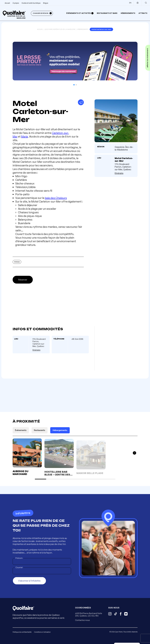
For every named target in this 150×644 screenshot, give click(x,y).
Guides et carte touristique (31, 3)
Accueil (7, 3)
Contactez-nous (82, 620)
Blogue (46, 3)
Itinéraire (119, 173)
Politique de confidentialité (22, 632)
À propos (16, 3)
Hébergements (128, 13)
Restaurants (40, 430)
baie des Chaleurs (56, 198)
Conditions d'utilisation (42, 632)
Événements (21, 430)
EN (130, 3)
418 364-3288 (77, 339)
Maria (25, 136)
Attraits (143, 13)
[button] (74, 85)
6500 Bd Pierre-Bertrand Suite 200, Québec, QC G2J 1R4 (89, 615)
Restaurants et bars (107, 13)
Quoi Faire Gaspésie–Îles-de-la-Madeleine (60, 29)
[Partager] (81, 102)
